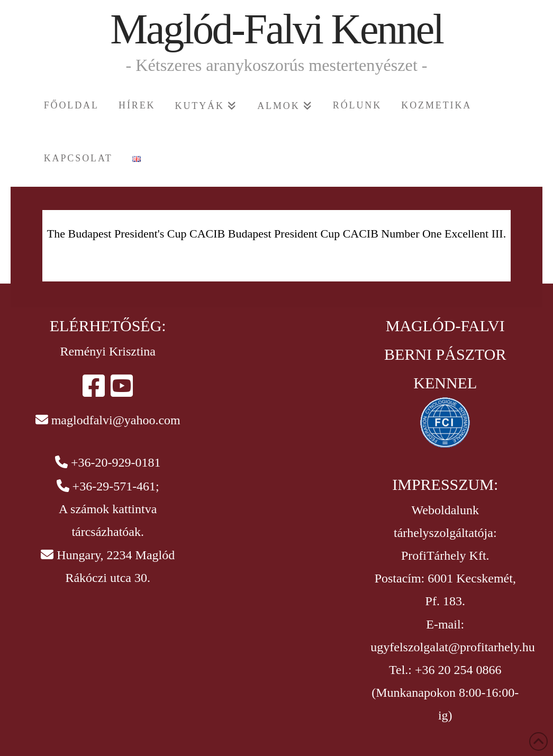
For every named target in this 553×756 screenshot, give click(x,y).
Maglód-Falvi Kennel (276, 29)
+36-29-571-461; (116, 486)
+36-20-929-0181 (116, 462)
